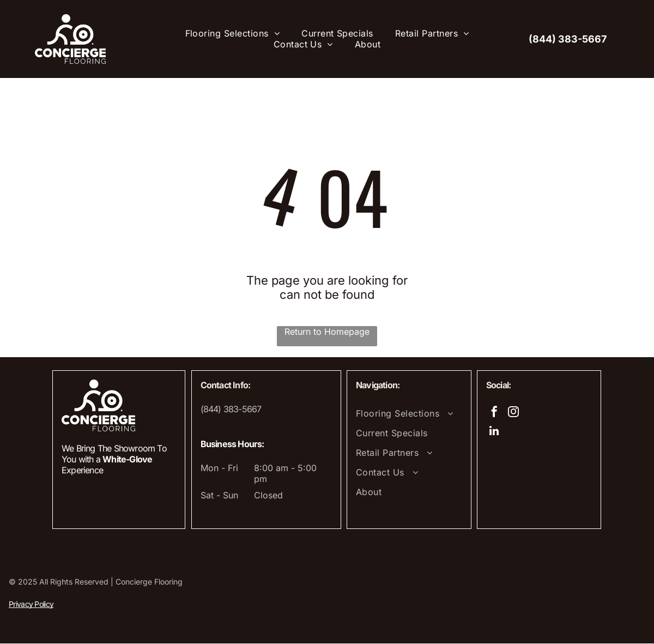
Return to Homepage (327, 332)
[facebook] (494, 414)
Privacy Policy (31, 604)
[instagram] (513, 414)
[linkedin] (494, 433)
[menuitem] (233, 34)
